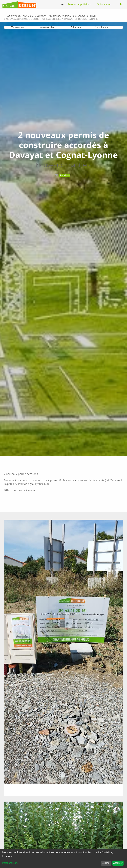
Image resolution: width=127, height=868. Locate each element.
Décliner (106, 863)
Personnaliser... (10, 863)
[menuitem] (62, 5)
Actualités (65, 175)
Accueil (28, 16)
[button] (121, 5)
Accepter (118, 863)
